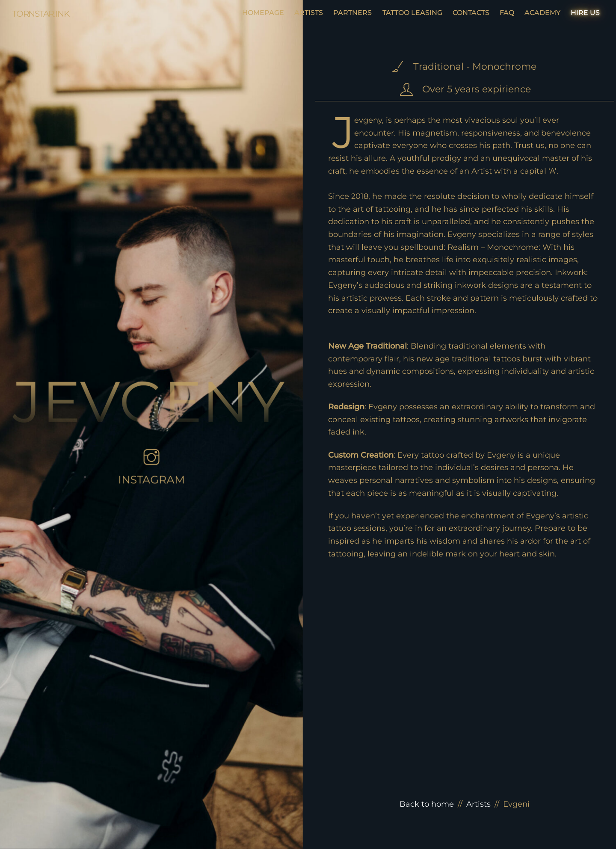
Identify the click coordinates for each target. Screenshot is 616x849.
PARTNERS (352, 13)
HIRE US (585, 13)
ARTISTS (309, 13)
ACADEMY (542, 13)
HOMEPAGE (263, 13)
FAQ (507, 13)
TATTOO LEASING (412, 13)
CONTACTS (471, 13)
